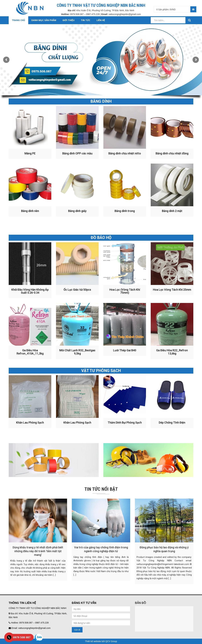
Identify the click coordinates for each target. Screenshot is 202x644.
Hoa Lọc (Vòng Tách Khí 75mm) (125, 291)
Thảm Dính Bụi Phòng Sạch (125, 423)
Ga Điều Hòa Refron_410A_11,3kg (30, 352)
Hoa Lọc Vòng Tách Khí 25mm (172, 290)
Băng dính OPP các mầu (77, 153)
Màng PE (30, 153)
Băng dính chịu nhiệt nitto (125, 153)
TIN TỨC (86, 20)
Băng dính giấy (77, 211)
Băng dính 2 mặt (172, 211)
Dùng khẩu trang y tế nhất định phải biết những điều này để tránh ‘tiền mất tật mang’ (38, 551)
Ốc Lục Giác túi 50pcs (77, 290)
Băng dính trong (125, 211)
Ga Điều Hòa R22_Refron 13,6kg (172, 352)
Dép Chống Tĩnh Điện (172, 423)
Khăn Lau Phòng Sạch (30, 423)
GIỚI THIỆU (68, 20)
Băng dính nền (30, 211)
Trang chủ (18, 20)
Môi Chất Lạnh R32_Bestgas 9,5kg (77, 352)
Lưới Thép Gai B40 (125, 350)
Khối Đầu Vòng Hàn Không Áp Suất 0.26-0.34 (30, 291)
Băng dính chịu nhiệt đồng (172, 153)
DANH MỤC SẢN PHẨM (44, 20)
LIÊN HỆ (101, 20)
